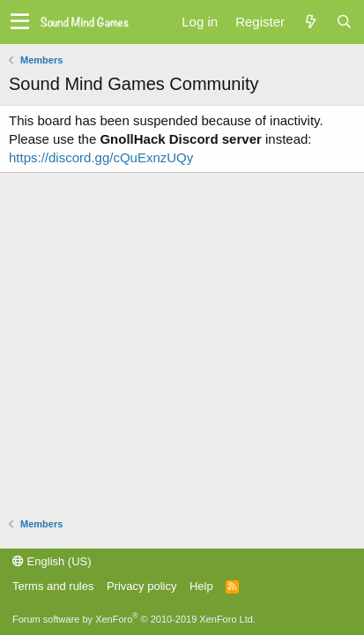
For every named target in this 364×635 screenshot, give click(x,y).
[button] (20, 22)
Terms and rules (53, 586)
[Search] (344, 22)
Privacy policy (141, 586)
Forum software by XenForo (134, 619)
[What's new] (310, 22)
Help (201, 586)
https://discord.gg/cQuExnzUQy (101, 157)
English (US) (52, 561)
